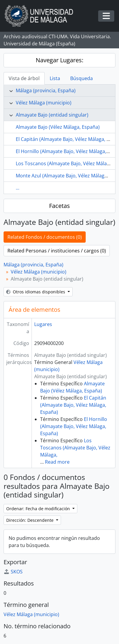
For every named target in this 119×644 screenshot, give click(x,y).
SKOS (13, 572)
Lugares (43, 324)
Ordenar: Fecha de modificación (39, 509)
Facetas (59, 206)
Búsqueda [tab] (82, 78)
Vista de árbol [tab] (24, 78)
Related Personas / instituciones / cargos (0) (57, 251)
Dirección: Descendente (30, 520)
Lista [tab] (55, 78)
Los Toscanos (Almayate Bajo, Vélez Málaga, (75, 448)
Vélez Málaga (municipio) (44, 103)
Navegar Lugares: (59, 60)
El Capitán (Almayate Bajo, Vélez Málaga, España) (73, 405)
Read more (57, 462)
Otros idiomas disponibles (36, 292)
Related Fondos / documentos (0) (45, 237)
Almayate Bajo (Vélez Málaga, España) (58, 127)
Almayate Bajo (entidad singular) (52, 115)
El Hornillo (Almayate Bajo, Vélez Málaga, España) (74, 426)
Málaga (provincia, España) (46, 90)
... (18, 188)
